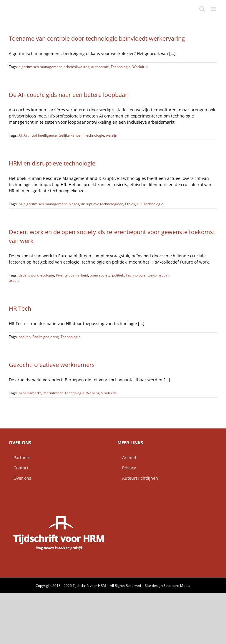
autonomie (100, 67)
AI (20, 135)
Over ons (20, 478)
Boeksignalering (46, 337)
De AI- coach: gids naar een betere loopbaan (69, 95)
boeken (25, 337)
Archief (127, 457)
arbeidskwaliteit (77, 67)
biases (74, 204)
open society (100, 275)
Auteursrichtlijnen (138, 478)
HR (139, 204)
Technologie (121, 67)
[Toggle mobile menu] (214, 9)
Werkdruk (140, 67)
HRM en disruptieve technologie (52, 163)
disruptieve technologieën (102, 204)
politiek (118, 275)
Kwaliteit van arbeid (72, 275)
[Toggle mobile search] (202, 9)
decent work (29, 275)
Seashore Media (177, 586)
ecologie (47, 275)
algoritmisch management (40, 67)
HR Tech (20, 308)
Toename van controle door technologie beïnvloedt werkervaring (97, 38)
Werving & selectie (102, 393)
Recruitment (53, 393)
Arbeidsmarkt (30, 393)
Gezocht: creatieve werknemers (52, 365)
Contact (19, 468)
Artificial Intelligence (40, 135)
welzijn (112, 135)
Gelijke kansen (70, 135)
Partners (20, 457)
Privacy (127, 468)
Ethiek (130, 204)
